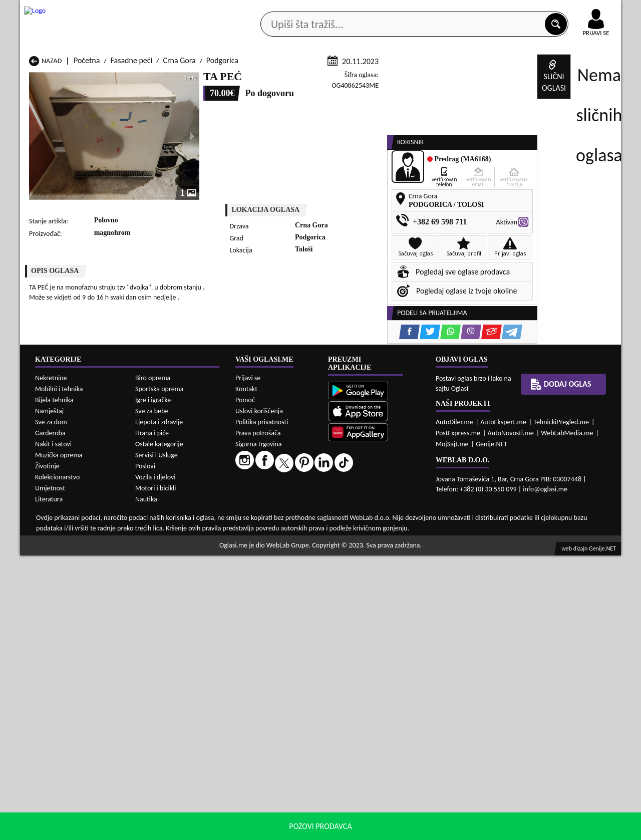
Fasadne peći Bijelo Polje (393, 568)
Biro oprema (153, 662)
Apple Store (329, 9)
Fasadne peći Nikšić (60, 596)
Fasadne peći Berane (279, 568)
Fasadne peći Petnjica (172, 596)
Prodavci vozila (250, 79)
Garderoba (50, 718)
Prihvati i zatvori (519, 830)
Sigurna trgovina (259, 728)
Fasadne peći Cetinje (171, 577)
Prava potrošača (258, 717)
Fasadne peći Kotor (276, 587)
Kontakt (505, 9)
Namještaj (49, 695)
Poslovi (145, 751)
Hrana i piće (152, 718)
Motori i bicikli (155, 773)
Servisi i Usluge (156, 740)
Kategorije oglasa (85, 79)
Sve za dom (51, 707)
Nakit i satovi (53, 729)
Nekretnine (51, 662)
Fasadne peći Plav (274, 596)
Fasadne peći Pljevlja (387, 596)
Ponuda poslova (515, 79)
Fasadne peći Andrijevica (69, 568)
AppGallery (392, 10)
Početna (87, 180)
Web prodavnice (170, 79)
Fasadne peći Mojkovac (391, 587)
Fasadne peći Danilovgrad (287, 577)
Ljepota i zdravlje (159, 707)
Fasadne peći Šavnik (170, 615)
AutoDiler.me (454, 706)
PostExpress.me (458, 717)
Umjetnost (50, 773)
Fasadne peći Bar (165, 568)
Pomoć (245, 684)
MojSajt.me (452, 728)
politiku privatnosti (449, 830)
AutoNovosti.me (511, 717)
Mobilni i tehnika (59, 673)
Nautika (146, 784)
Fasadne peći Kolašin (171, 587)
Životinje (47, 751)
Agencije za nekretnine (344, 79)
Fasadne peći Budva (61, 577)
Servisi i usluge (435, 79)
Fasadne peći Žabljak (279, 615)
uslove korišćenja (393, 830)
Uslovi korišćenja (259, 695)
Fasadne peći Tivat (383, 606)
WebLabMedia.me (567, 717)
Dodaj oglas (590, 79)
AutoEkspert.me (503, 706)
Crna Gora (179, 180)
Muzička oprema (59, 740)
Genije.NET (492, 728)
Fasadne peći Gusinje (388, 577)
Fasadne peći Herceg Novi (71, 587)
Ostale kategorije (159, 729)
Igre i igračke (153, 684)
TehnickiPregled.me (561, 706)
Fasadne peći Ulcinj (60, 615)
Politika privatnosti (262, 706)
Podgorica (222, 180)
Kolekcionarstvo (57, 762)
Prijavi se (248, 662)
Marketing (451, 10)
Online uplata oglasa (575, 10)
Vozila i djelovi (155, 762)
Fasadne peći (132, 180)
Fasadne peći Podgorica (175, 606)
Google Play (265, 9)
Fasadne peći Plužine (63, 606)
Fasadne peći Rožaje (278, 606)
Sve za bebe (152, 695)
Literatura (49, 784)
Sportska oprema (159, 673)
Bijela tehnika (54, 684)
